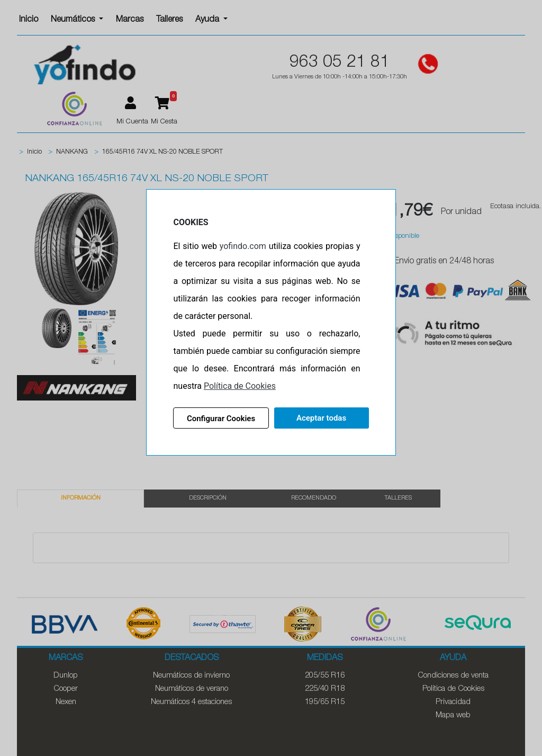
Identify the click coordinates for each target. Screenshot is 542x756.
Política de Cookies (240, 386)
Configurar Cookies (221, 419)
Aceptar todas (321, 418)
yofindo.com (243, 246)
